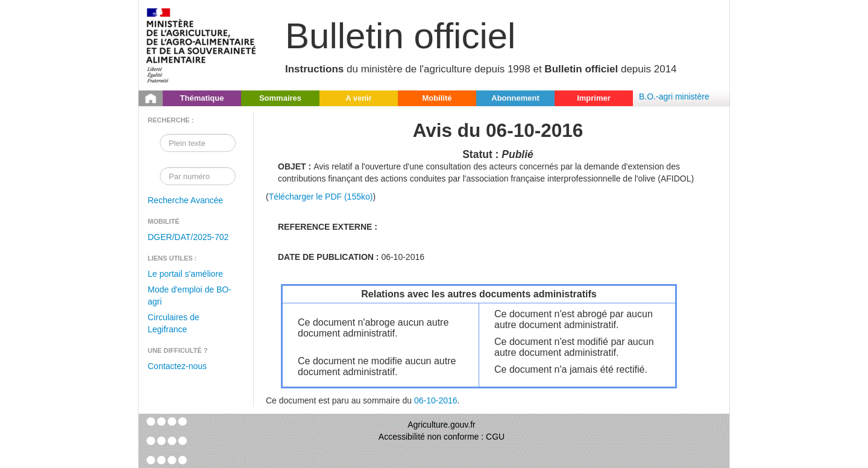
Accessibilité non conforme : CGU (442, 437)
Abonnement (515, 98)
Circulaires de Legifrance (174, 323)
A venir (359, 98)
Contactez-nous (177, 366)
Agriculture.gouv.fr (442, 425)
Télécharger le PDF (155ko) (321, 197)
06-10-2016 (436, 400)
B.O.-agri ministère (674, 96)
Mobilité (437, 98)
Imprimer (594, 98)
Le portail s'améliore (185, 274)
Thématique (202, 98)
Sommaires (280, 98)
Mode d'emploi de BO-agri (190, 296)
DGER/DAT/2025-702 (188, 237)
